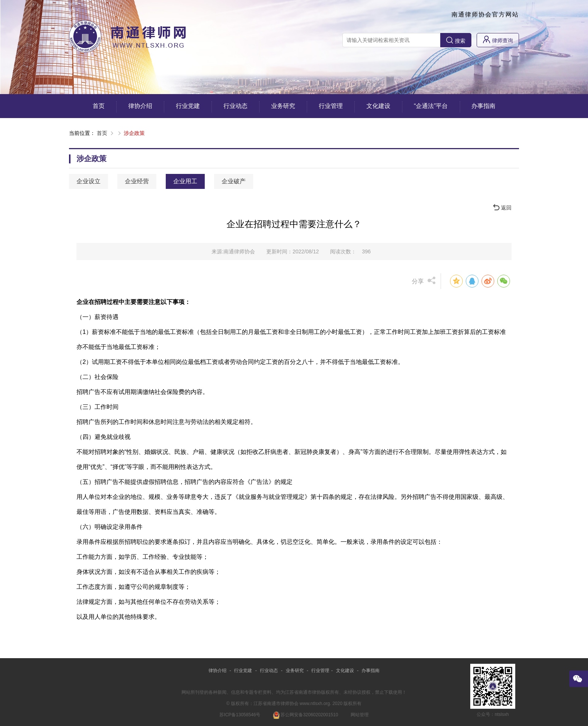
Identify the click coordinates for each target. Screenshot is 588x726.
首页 (99, 106)
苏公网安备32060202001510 (306, 715)
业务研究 (283, 106)
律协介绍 (140, 106)
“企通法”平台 (431, 106)
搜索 (456, 40)
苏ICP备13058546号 (240, 715)
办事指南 (483, 106)
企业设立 (88, 181)
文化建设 (378, 106)
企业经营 (137, 181)
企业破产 (234, 181)
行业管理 (331, 106)
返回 (502, 208)
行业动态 (235, 106)
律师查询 (498, 40)
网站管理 (360, 715)
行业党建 (188, 106)
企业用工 (185, 181)
